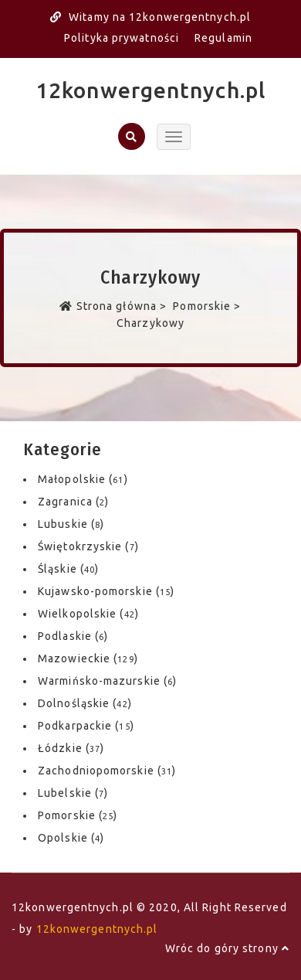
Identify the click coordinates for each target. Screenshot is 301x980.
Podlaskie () (73, 636)
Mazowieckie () (88, 658)
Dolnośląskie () (85, 703)
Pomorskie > (205, 306)
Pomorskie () (78, 815)
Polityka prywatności (122, 38)
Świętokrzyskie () (88, 546)
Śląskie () (68, 569)
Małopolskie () (83, 479)
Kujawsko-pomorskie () (106, 591)
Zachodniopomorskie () (107, 771)
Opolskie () (71, 838)
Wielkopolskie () (88, 614)
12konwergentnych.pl (150, 90)
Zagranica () (73, 502)
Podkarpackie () (86, 726)
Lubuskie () (71, 524)
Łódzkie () (71, 748)
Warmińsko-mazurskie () (107, 681)
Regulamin (223, 38)
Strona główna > (115, 306)
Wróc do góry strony (227, 948)
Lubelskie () (73, 793)
